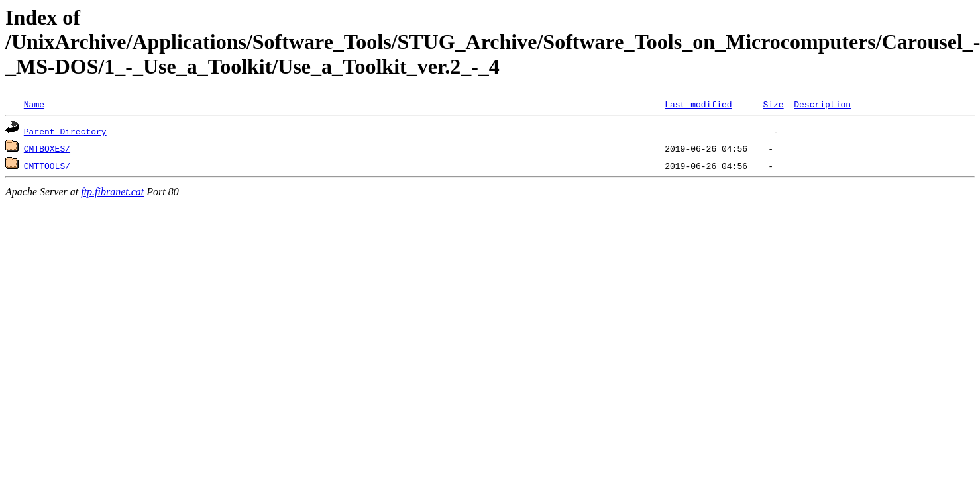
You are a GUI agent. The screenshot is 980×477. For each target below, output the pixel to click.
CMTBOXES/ (47, 148)
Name (34, 104)
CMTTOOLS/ (47, 166)
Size (773, 104)
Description (822, 104)
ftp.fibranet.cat (112, 192)
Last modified (698, 104)
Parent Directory (65, 131)
